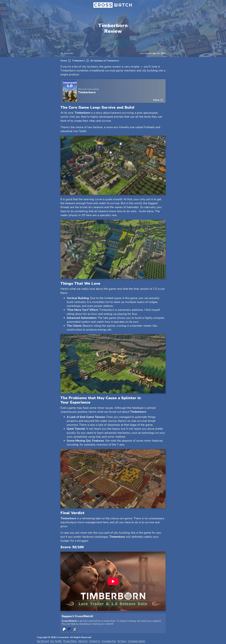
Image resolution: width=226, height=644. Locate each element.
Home (64, 61)
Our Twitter (56, 641)
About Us (83, 641)
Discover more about (88, 89)
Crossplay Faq (109, 641)
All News (122, 641)
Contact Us (95, 641)
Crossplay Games (136, 641)
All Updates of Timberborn (105, 61)
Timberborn (78, 61)
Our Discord (43, 641)
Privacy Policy (70, 641)
